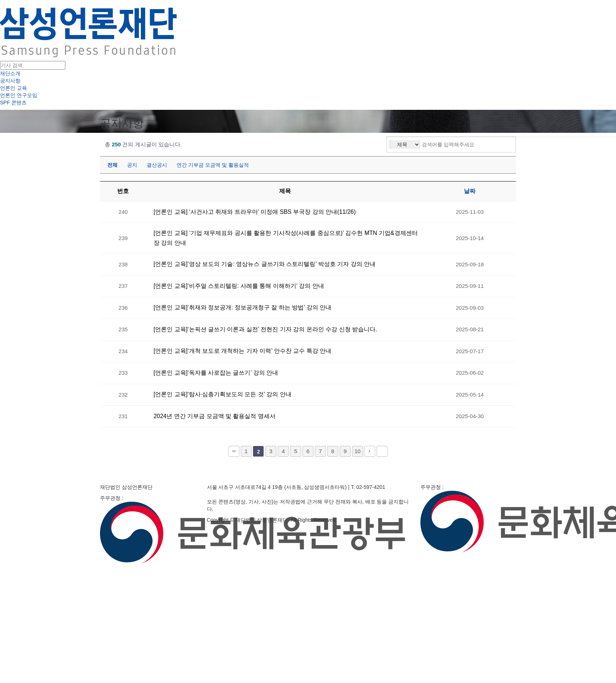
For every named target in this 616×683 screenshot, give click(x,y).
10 (357, 451)
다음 (370, 451)
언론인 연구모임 (19, 95)
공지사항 (10, 81)
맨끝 (382, 451)
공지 (132, 165)
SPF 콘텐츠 (13, 103)
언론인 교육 (14, 88)
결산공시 (157, 165)
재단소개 (10, 73)
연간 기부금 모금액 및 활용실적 (213, 165)
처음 (234, 451)
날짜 (470, 191)
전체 (112, 165)
